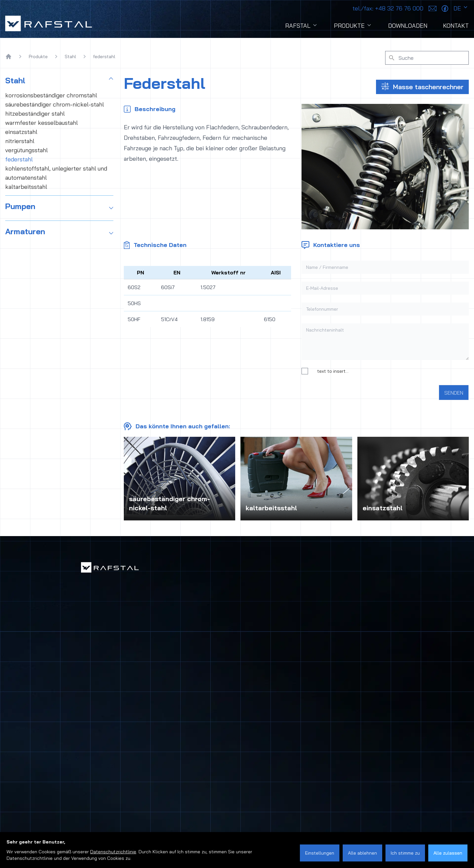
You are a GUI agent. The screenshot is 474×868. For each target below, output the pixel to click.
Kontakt (456, 26)
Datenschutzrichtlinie (113, 852)
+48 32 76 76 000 (388, 8)
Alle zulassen (448, 853)
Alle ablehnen (362, 853)
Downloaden (408, 26)
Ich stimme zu (405, 853)
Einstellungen (320, 853)
